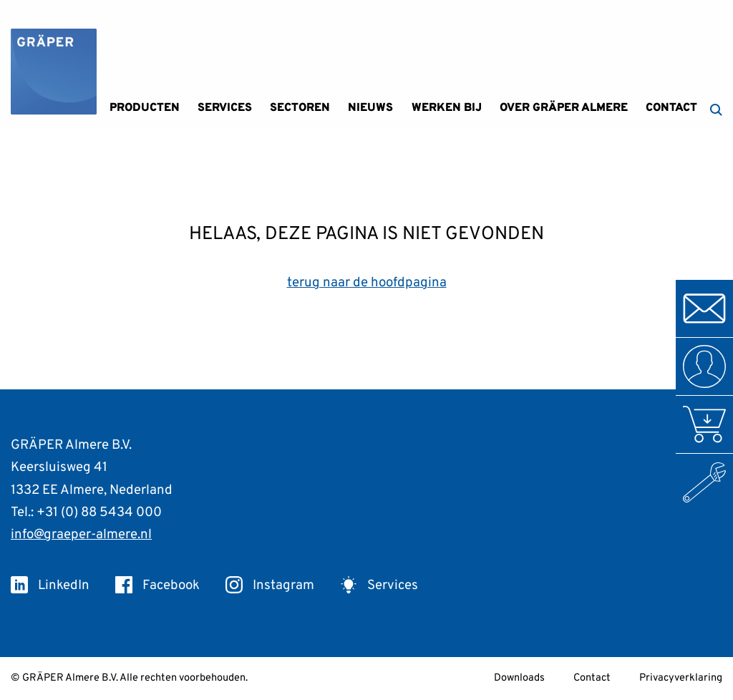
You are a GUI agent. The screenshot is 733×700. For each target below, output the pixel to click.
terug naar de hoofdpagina (367, 283)
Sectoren (300, 108)
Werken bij (447, 108)
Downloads (519, 678)
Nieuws (370, 108)
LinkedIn (50, 585)
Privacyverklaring (681, 678)
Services (225, 108)
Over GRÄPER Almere (564, 108)
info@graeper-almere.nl (81, 535)
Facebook (157, 585)
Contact (671, 108)
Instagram (270, 585)
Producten (145, 108)
